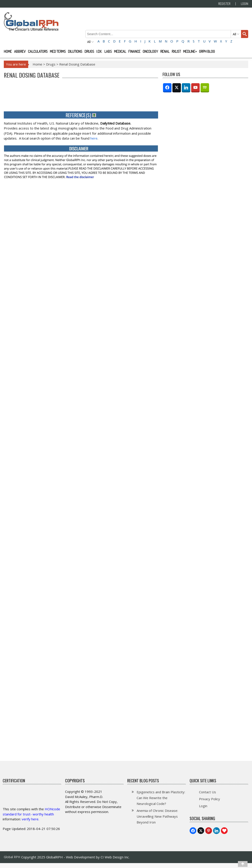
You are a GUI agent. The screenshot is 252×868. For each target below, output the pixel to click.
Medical (120, 51)
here (94, 138)
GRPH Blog (207, 51)
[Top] (243, 864)
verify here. (30, 819)
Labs (108, 51)
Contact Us (208, 792)
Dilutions (75, 51)
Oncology (150, 51)
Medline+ (190, 51)
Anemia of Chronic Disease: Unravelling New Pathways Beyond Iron (157, 816)
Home (8, 51)
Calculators (38, 51)
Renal (165, 51)
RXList (176, 51)
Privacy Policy (210, 799)
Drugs (89, 51)
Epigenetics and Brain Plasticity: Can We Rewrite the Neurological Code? (161, 798)
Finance (134, 51)
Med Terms (58, 51)
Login (245, 4)
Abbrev (20, 51)
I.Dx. (99, 51)
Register (224, 4)
